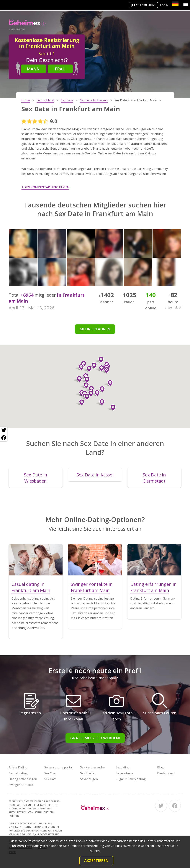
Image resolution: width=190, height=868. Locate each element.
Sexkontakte (125, 773)
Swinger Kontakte (21, 785)
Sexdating (123, 767)
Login (164, 5)
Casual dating (18, 773)
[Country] (175, 4)
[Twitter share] (4, 430)
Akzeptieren (96, 860)
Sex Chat (50, 773)
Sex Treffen (88, 773)
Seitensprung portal (58, 767)
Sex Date (50, 779)
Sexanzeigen (89, 779)
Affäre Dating (18, 767)
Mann (33, 69)
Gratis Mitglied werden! (95, 738)
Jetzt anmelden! (143, 5)
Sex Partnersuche (92, 767)
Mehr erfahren (95, 329)
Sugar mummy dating (131, 779)
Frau (60, 69)
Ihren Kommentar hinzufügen (45, 187)
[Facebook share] (4, 438)
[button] (100, 368)
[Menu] (186, 4)
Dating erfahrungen (23, 779)
